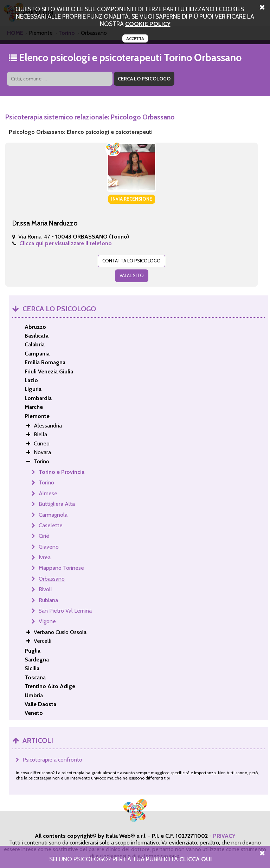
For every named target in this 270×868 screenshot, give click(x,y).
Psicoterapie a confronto (52, 760)
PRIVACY (224, 836)
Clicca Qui (196, 859)
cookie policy (148, 24)
